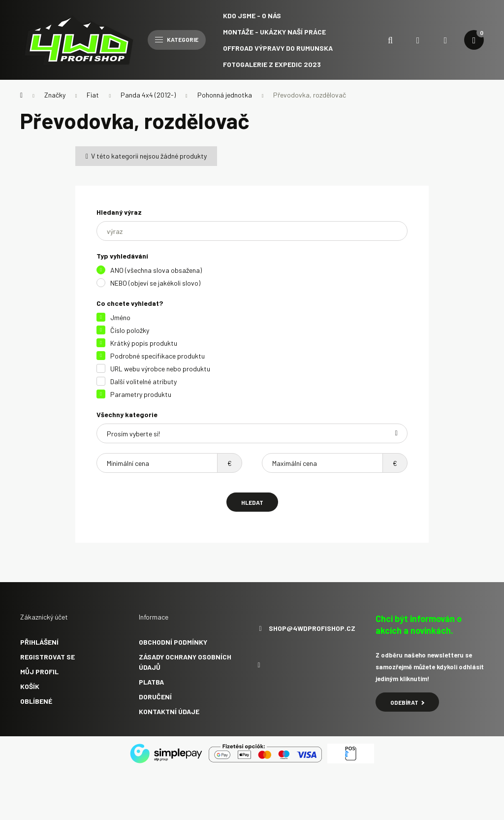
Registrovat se (47, 657)
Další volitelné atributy (143, 381)
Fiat (93, 95)
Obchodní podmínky (173, 642)
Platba (151, 682)
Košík (30, 686)
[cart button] (474, 40)
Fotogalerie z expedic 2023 (272, 64)
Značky (55, 95)
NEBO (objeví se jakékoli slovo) (155, 283)
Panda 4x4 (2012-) (148, 95)
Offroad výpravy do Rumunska (278, 48)
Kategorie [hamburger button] (177, 39)
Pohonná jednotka (225, 95)
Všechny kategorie (127, 414)
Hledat (252, 502)
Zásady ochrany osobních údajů (185, 662)
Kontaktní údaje (169, 711)
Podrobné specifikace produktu (157, 356)
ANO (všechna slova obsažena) (156, 270)
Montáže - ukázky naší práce (274, 32)
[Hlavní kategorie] (21, 95)
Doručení (155, 697)
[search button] (390, 40)
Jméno (120, 317)
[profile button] (445, 40)
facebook (259, 665)
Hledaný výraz (119, 212)
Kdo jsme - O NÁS (252, 16)
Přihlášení (39, 642)
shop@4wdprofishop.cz (312, 628)
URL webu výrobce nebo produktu (160, 369)
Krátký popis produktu (144, 343)
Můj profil (39, 672)
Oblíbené (36, 701)
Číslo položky (130, 330)
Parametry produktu (141, 394)
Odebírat (408, 702)
